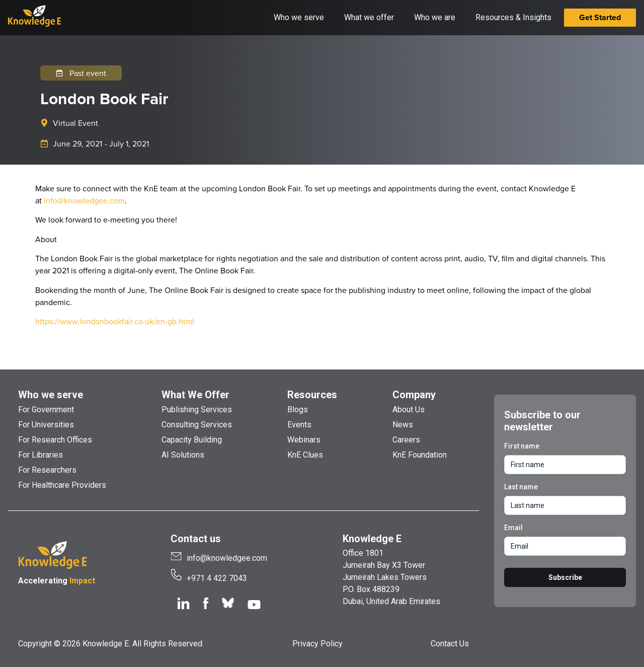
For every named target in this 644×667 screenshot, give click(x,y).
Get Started (600, 17)
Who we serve (51, 395)
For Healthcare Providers (62, 485)
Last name (521, 487)
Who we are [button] (435, 17)
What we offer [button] (369, 17)
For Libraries (41, 455)
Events (299, 425)
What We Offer (195, 395)
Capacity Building (192, 440)
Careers (406, 440)
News (403, 425)
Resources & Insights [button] (513, 17)
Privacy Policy (317, 644)
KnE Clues (305, 455)
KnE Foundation (420, 455)
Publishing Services (197, 410)
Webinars (304, 440)
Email (513, 528)
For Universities (46, 425)
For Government (46, 410)
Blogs (298, 410)
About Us (409, 410)
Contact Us (450, 644)
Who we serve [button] (299, 17)
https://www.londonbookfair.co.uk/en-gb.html (115, 321)
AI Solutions (183, 455)
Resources (312, 395)
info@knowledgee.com (84, 200)
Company (414, 395)
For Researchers (47, 470)
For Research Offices (55, 440)
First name (522, 446)
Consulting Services (197, 425)
